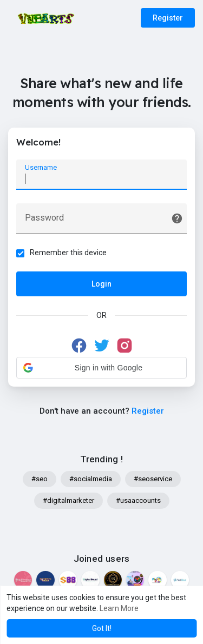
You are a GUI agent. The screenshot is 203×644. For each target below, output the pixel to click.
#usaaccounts (138, 500)
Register (168, 18)
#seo (40, 479)
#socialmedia (91, 479)
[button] (101, 368)
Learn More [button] (119, 608)
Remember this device (68, 253)
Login (101, 284)
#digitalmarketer (68, 500)
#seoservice (153, 479)
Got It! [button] (102, 628)
